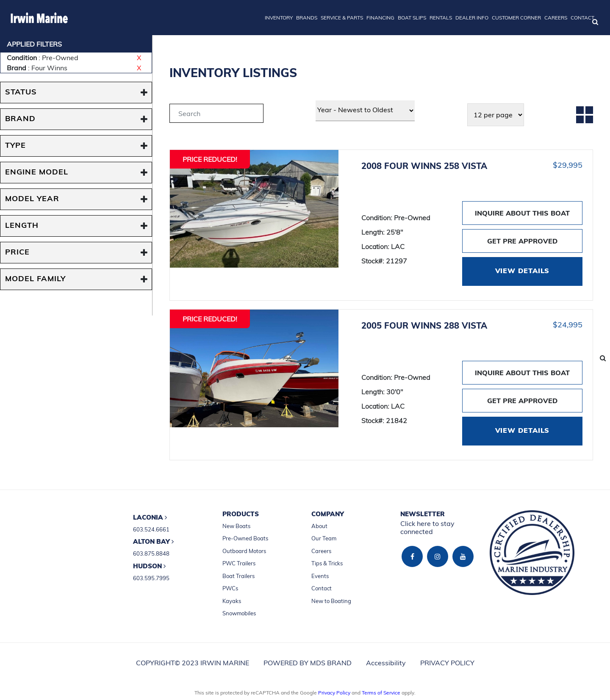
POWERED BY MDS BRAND (308, 663)
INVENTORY (279, 18)
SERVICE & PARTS (342, 18)
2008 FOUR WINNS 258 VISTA (424, 166)
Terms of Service (381, 693)
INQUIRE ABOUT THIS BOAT (522, 213)
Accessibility (386, 663)
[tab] (216, 115)
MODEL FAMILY (35, 279)
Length (22, 226)
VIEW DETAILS (523, 271)
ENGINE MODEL (37, 173)
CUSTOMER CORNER (516, 18)
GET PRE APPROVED (522, 241)
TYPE (15, 146)
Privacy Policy (334, 693)
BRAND (20, 119)
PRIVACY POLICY (447, 663)
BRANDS (307, 18)
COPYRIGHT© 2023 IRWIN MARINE (193, 663)
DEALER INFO (472, 18)
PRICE (17, 253)
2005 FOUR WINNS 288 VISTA (424, 325)
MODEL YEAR (32, 199)
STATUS (21, 93)
